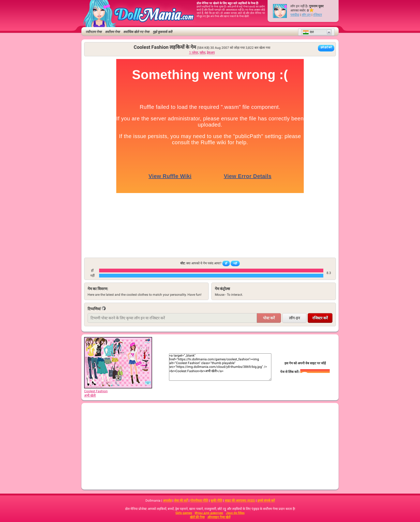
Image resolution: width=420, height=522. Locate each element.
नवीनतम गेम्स (93, 32)
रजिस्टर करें (320, 318)
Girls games (184, 513)
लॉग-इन (295, 318)
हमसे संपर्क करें (266, 501)
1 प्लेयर (194, 53)
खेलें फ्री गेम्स (197, 517)
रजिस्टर (318, 15)
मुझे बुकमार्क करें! (163, 32)
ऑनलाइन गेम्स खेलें (219, 517)
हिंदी (308, 32)
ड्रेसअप (211, 53)
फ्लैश (202, 53)
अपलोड (167, 501)
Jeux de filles (235, 513)
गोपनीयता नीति (199, 501)
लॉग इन (306, 15)
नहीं (235, 263)
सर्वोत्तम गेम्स (112, 32)
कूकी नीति (216, 501)
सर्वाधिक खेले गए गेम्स (136, 32)
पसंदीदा (295, 15)
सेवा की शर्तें (181, 501)
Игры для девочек (209, 513)
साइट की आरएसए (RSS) (240, 501)
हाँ (226, 263)
